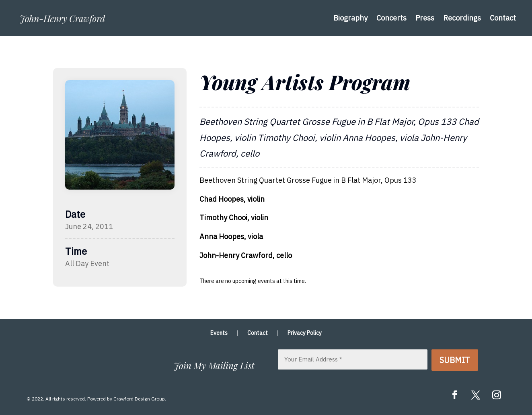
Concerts (391, 18)
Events (219, 333)
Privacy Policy (305, 333)
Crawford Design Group (139, 399)
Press (425, 18)
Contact (503, 18)
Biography (350, 18)
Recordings (462, 18)
